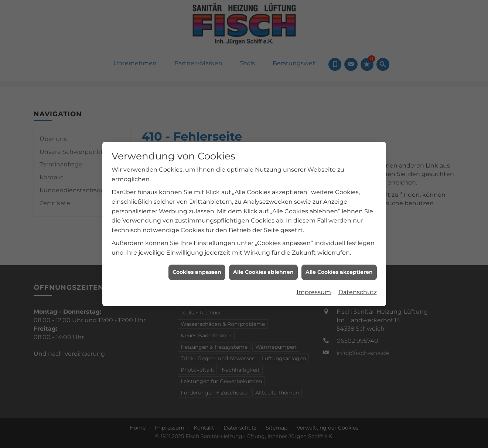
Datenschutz (358, 288)
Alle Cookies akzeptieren (339, 269)
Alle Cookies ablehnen (263, 269)
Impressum (314, 288)
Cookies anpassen (197, 269)
